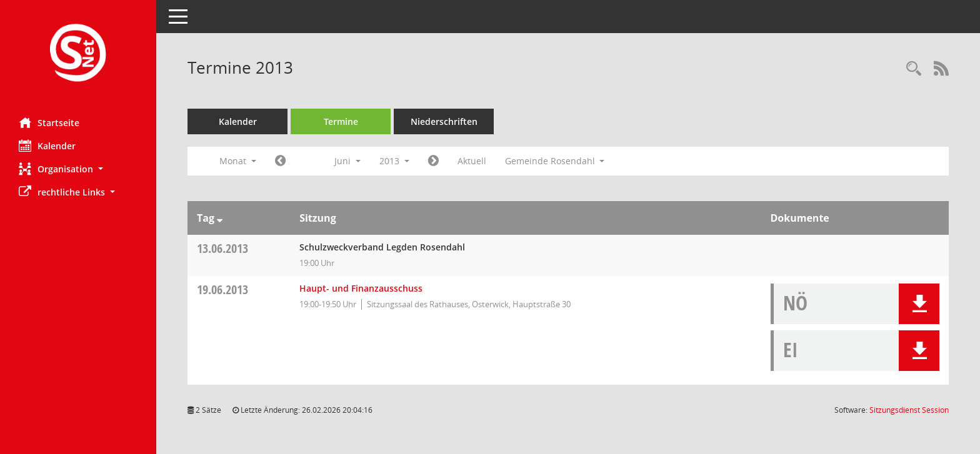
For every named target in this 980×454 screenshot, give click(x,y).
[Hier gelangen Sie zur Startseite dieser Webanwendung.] (78, 54)
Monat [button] (238, 161)
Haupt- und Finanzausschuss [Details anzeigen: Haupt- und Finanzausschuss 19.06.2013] (361, 288)
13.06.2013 (222, 248)
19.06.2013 (222, 289)
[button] (78, 169)
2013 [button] (394, 161)
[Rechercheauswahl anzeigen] (914, 69)
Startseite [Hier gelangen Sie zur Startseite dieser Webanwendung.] (49, 122)
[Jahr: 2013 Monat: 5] (280, 161)
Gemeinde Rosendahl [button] (555, 161)
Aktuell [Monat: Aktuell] (472, 161)
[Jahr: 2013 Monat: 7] (433, 161)
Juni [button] (347, 161)
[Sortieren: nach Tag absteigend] (220, 218)
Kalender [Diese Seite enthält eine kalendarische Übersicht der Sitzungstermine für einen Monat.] (47, 146)
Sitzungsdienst (909, 410)
